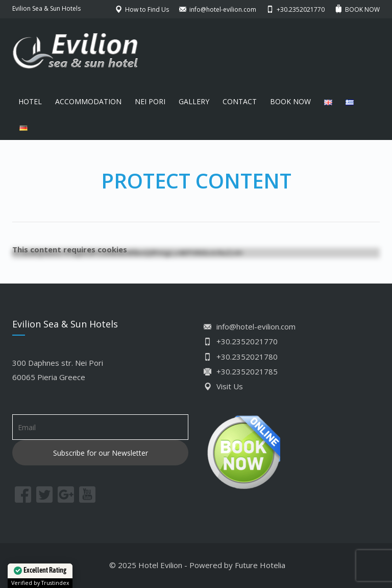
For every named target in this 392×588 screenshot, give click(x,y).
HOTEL (30, 101)
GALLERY (194, 101)
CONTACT (240, 101)
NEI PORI (150, 101)
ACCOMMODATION (88, 101)
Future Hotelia (260, 565)
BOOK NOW (290, 101)
